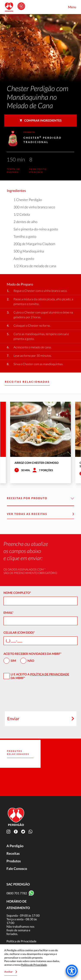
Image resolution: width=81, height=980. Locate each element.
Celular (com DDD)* (19, 632)
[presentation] (41, 697)
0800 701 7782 (17, 893)
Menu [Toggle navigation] (72, 7)
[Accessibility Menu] (72, 971)
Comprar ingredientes (40, 120)
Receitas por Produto (40, 498)
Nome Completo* (17, 593)
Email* (8, 613)
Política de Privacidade (50, 674)
